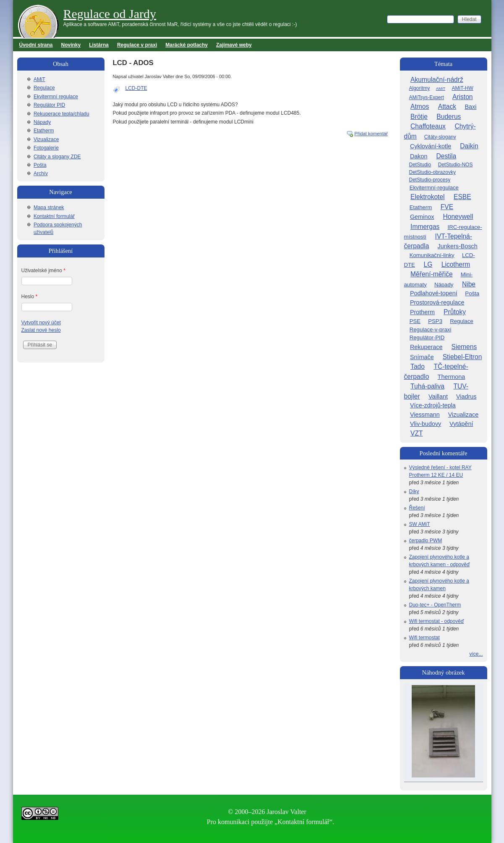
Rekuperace (426, 347)
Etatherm (44, 131)
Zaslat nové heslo (41, 330)
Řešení (417, 508)
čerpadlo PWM (426, 541)
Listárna (99, 45)
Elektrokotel (427, 197)
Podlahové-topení (434, 293)
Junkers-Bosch (458, 246)
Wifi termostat (424, 638)
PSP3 (435, 321)
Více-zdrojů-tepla (433, 405)
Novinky (71, 45)
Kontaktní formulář (54, 216)
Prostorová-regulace (437, 302)
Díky (414, 491)
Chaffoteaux (428, 126)
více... (476, 654)
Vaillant (438, 397)
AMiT (39, 79)
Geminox (422, 217)
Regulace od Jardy (110, 14)
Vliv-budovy (426, 424)
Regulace (44, 88)
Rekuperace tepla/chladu (61, 114)
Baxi (470, 107)
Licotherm (456, 264)
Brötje (419, 117)
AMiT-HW (462, 88)
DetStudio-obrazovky (432, 172)
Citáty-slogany (440, 137)
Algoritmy (420, 88)
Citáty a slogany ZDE (57, 157)
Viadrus (466, 397)
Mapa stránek (49, 207)
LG (428, 264)
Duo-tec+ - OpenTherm (435, 605)
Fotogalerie (46, 148)
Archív (41, 173)
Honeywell (458, 217)
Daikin (469, 146)
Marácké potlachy (187, 45)
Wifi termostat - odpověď (437, 621)
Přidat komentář (371, 134)
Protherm (422, 312)
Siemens (464, 347)
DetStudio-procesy (430, 180)
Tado (418, 366)
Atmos (420, 106)
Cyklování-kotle (431, 146)
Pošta (40, 165)
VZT (417, 433)
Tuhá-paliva (427, 386)
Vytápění (461, 424)
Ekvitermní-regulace (434, 188)
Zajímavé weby (234, 45)
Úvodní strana (36, 45)
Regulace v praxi (137, 45)
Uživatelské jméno (43, 270)
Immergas (425, 227)
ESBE (462, 197)
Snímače (422, 357)
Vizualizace (46, 139)
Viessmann (425, 415)
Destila (447, 156)
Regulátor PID (49, 105)
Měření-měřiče (432, 274)
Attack (447, 106)
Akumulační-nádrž (437, 80)
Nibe (469, 284)
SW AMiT (420, 524)
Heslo (30, 297)
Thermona (452, 377)
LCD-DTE (136, 88)
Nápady (42, 122)
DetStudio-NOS (456, 165)
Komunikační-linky (432, 255)
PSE (415, 321)
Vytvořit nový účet (41, 323)
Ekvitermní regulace (56, 97)
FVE (447, 207)
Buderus (449, 117)
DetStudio (420, 165)
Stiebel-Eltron (462, 357)
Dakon (419, 156)
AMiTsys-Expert (427, 97)
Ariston (463, 97)
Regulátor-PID (427, 337)
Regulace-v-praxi (431, 330)
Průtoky (455, 312)
